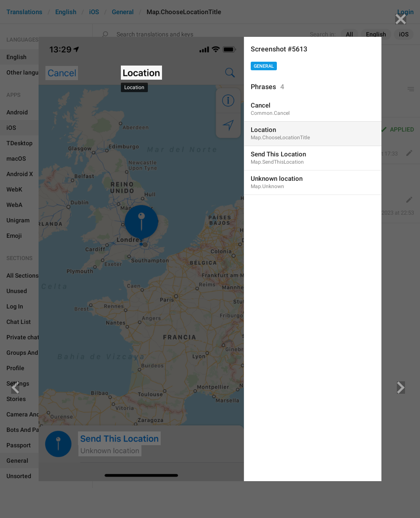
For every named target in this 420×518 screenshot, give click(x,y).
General (264, 66)
